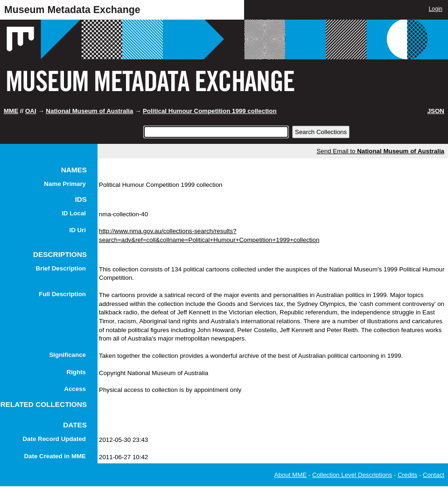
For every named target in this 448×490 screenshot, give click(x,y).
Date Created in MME (55, 456)
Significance (67, 355)
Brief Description (61, 268)
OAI (31, 111)
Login (436, 9)
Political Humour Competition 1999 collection (210, 111)
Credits (407, 475)
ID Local (74, 213)
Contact (434, 475)
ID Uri (77, 230)
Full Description (62, 294)
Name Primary (65, 184)
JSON (436, 111)
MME (11, 111)
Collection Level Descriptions (352, 475)
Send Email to (380, 151)
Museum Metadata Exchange (72, 10)
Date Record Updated (54, 439)
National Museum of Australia (89, 111)
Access (75, 389)
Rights (76, 372)
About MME (291, 475)
